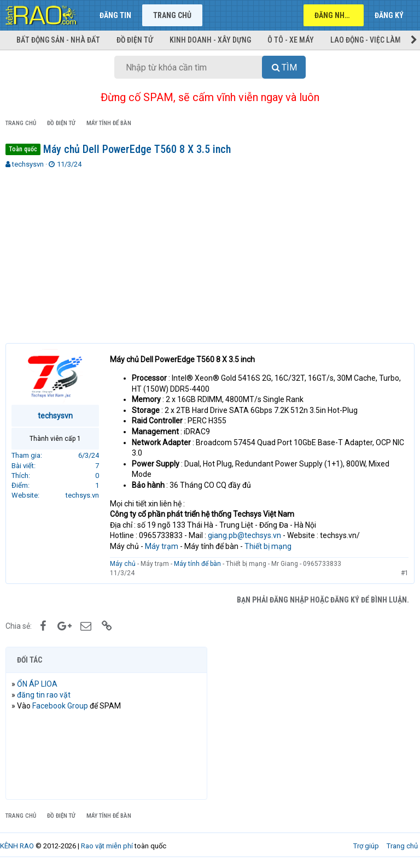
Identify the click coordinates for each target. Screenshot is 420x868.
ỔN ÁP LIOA (37, 684)
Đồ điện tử (135, 40)
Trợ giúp (366, 846)
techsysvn (28, 164)
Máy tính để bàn (197, 564)
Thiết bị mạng (268, 546)
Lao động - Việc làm (366, 40)
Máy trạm (162, 546)
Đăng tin (115, 15)
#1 (405, 573)
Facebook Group (60, 706)
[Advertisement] (210, 251)
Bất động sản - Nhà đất (58, 40)
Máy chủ (123, 564)
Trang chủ (172, 15)
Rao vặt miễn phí (107, 846)
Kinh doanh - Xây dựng (210, 40)
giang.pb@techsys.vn (244, 535)
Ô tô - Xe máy (291, 40)
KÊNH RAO (17, 846)
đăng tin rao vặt (44, 695)
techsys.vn (82, 495)
